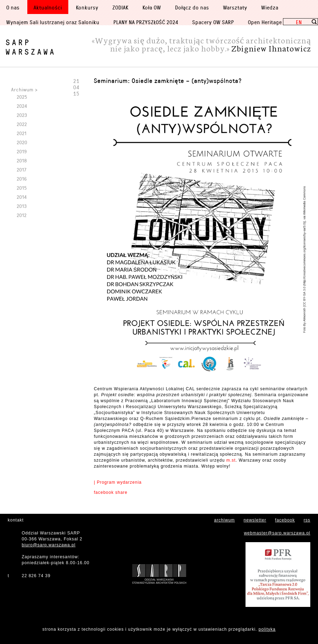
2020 (22, 142)
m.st (231, 460)
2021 (22, 133)
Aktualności (48, 7)
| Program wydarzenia (118, 482)
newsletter (255, 520)
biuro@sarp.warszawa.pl (49, 545)
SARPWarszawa (31, 47)
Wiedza (270, 7)
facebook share (111, 492)
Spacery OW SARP (213, 22)
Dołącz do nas (192, 7)
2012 (22, 215)
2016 (22, 179)
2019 (22, 151)
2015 (22, 188)
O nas (13, 7)
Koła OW (152, 7)
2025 (22, 97)
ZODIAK (120, 7)
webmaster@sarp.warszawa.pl (277, 533)
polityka (267, 629)
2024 (22, 106)
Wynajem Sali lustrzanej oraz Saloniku (53, 22)
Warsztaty (235, 7)
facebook (285, 520)
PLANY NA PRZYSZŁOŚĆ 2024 (146, 22)
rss (307, 520)
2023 (22, 115)
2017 (22, 170)
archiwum (224, 520)
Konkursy (87, 7)
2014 (22, 197)
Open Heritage (265, 22)
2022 (22, 124)
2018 (22, 160)
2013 (22, 206)
